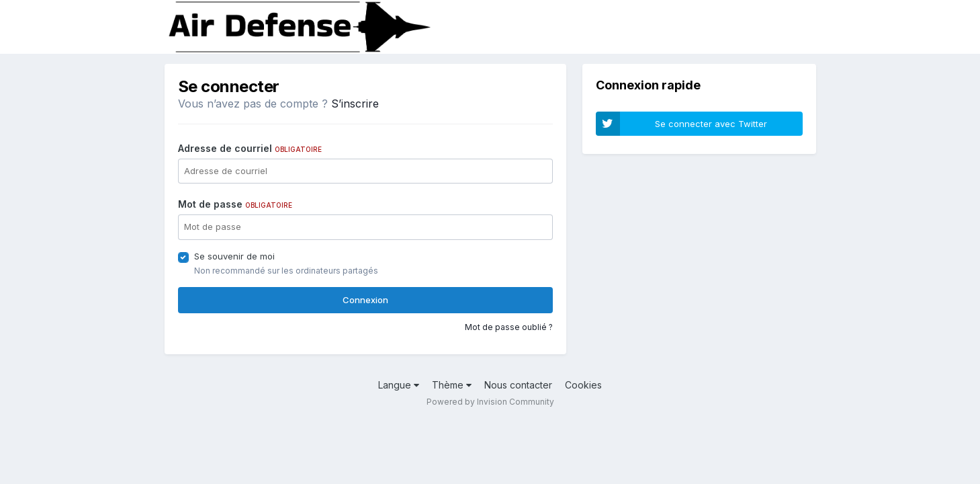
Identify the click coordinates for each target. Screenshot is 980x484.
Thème (452, 385)
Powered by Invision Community (490, 402)
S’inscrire (355, 104)
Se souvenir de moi (234, 256)
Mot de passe (235, 204)
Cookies (583, 385)
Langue (399, 385)
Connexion (365, 300)
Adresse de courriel (250, 148)
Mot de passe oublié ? (509, 327)
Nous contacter (518, 385)
